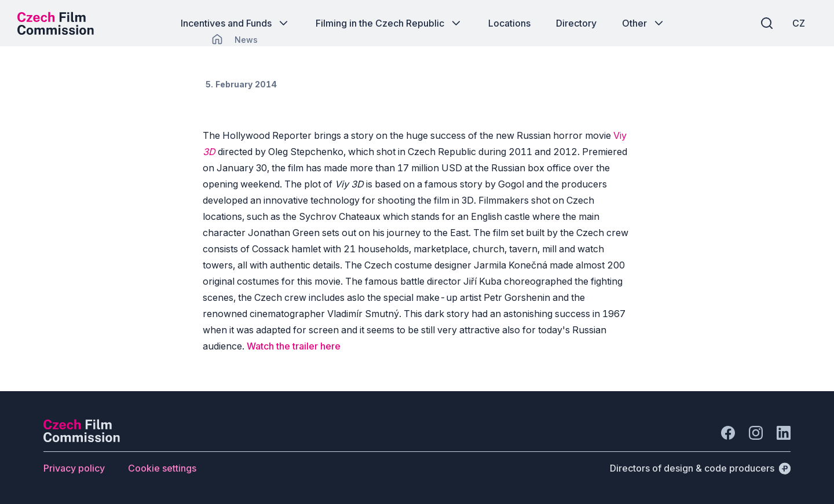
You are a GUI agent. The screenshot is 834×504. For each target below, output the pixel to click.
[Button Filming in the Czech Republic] (389, 23)
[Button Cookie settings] (162, 468)
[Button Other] (644, 23)
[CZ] (799, 23)
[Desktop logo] (56, 23)
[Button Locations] (509, 23)
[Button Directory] (576, 23)
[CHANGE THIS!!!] (217, 39)
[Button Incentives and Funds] (235, 23)
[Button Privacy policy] (74, 468)
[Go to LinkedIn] (784, 433)
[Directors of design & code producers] (700, 468)
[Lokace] (246, 40)
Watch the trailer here (294, 346)
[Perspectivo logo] (82, 439)
